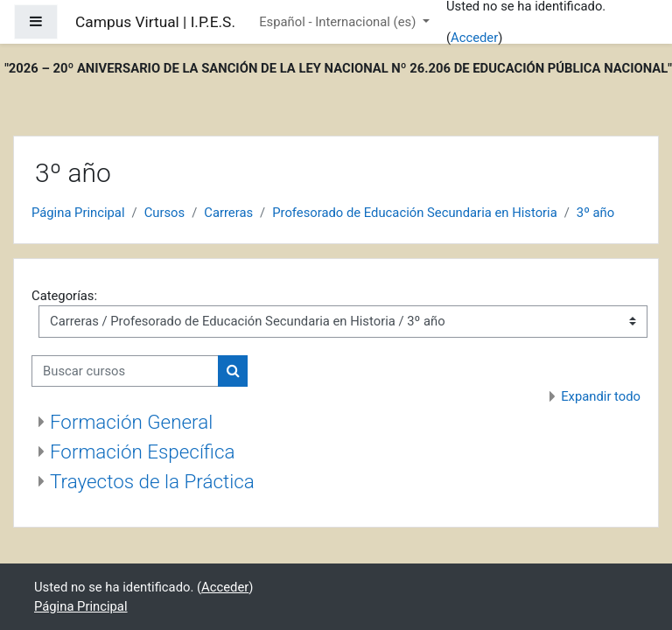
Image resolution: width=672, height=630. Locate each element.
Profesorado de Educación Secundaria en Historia (415, 213)
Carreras (228, 213)
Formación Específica (142, 451)
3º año (595, 213)
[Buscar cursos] (125, 371)
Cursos (165, 213)
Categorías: (64, 296)
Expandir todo (601, 396)
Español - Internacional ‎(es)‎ (339, 22)
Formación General (131, 422)
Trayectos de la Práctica (152, 481)
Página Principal (78, 213)
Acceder (474, 38)
